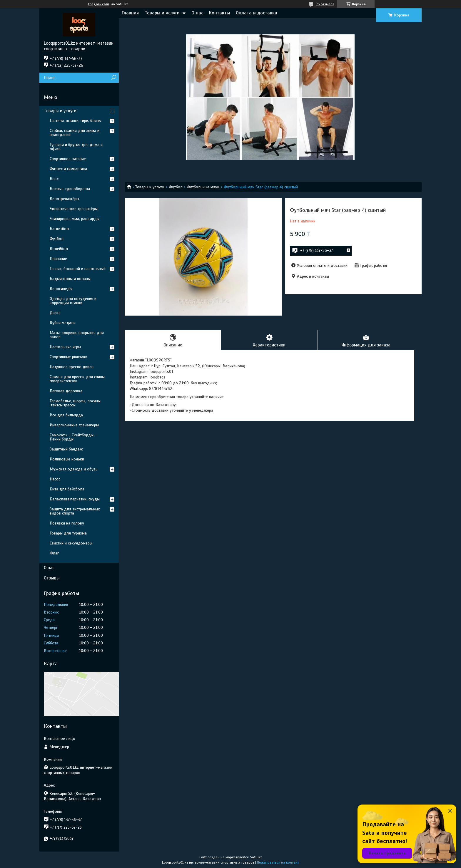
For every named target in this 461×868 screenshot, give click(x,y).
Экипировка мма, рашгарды (75, 219)
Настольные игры (65, 347)
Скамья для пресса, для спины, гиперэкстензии (78, 379)
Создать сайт (99, 4)
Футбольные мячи (203, 187)
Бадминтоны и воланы (70, 279)
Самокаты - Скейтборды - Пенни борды (73, 437)
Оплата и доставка (257, 13)
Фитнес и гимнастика (68, 169)
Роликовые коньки (67, 459)
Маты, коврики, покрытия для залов (77, 335)
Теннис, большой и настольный (78, 269)
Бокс (54, 179)
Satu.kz (256, 857)
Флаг (54, 553)
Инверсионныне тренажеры (74, 425)
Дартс (55, 313)
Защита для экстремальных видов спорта (75, 511)
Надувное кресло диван (72, 367)
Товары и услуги (162, 13)
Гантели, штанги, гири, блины (76, 121)
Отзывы (52, 578)
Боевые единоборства (70, 189)
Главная (130, 13)
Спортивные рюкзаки (69, 357)
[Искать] (114, 78)
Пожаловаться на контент (278, 862)
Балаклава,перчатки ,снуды (75, 499)
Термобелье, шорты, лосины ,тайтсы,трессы (75, 403)
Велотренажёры (64, 199)
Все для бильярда (66, 415)
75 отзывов (325, 4)
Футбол (176, 187)
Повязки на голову (67, 523)
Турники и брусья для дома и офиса (76, 147)
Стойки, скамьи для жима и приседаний (75, 133)
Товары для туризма (68, 533)
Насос (55, 479)
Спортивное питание (68, 159)
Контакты (219, 13)
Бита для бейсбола (67, 489)
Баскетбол (59, 229)
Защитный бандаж (66, 449)
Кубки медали (63, 323)
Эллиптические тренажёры (74, 209)
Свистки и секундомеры (71, 543)
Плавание (58, 259)
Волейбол (59, 249)
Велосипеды (61, 289)
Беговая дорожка (66, 391)
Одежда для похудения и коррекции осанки (73, 301)
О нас (197, 13)
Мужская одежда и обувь (74, 469)
